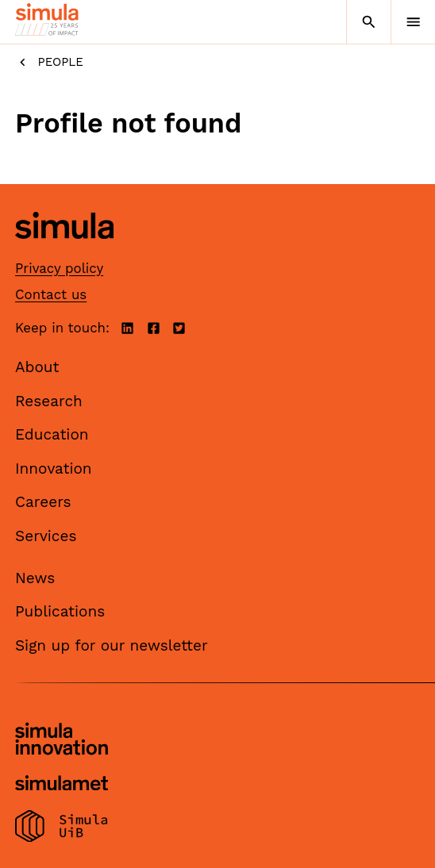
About (37, 367)
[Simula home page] (64, 250)
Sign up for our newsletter (112, 645)
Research (49, 401)
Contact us (51, 294)
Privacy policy (59, 268)
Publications (60, 611)
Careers (43, 502)
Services (46, 536)
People (49, 62)
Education (52, 434)
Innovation (54, 469)
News (35, 578)
